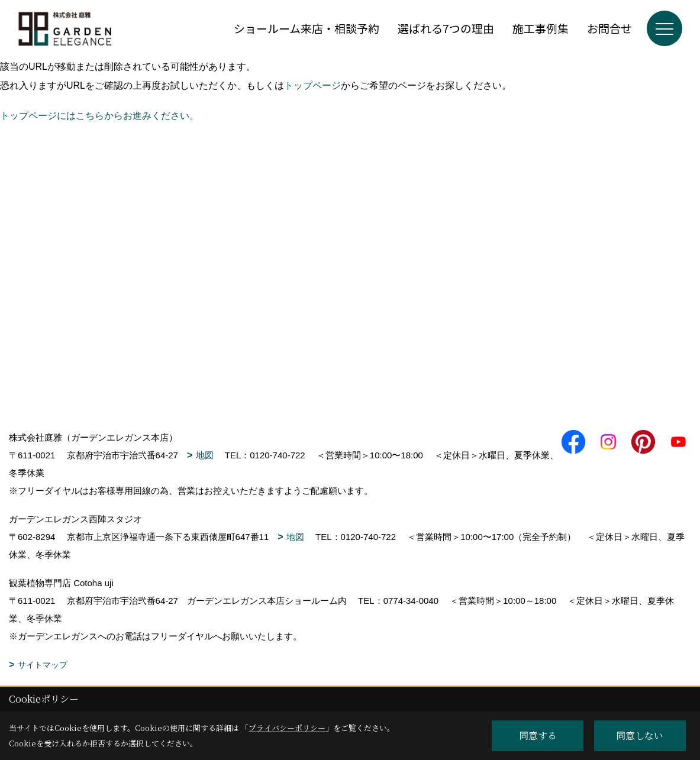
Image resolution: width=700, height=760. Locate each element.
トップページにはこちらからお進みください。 (99, 116)
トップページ (312, 85)
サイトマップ (43, 665)
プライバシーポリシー (287, 728)
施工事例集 (541, 28)
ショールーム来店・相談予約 (307, 28)
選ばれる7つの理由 (446, 28)
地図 (205, 455)
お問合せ (609, 28)
